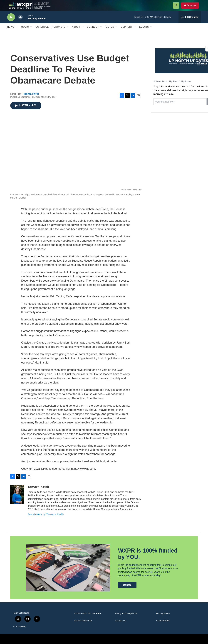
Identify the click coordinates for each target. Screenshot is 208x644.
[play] (11, 23)
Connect (93, 32)
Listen (110, 32)
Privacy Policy (163, 619)
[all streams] (190, 23)
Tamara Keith (31, 99)
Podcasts (58, 32)
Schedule (42, 32)
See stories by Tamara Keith (46, 520)
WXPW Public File (83, 626)
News (11, 32)
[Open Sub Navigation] (17, 32)
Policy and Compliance (126, 619)
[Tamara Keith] (17, 500)
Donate (193, 8)
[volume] (20, 23)
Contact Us (120, 626)
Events (144, 32)
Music (25, 32)
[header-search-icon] (177, 8)
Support (127, 32)
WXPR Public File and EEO (87, 619)
